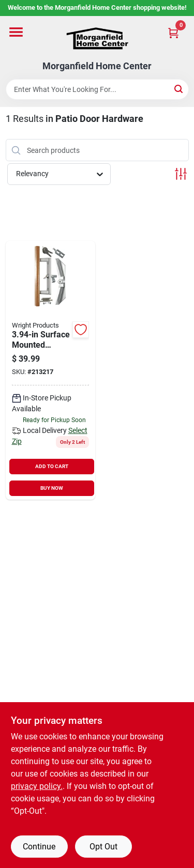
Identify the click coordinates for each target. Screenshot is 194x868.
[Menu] (16, 32)
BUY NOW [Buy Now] (52, 488)
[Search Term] (97, 89)
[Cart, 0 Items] (173, 33)
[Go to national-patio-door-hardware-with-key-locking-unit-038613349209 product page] (51, 370)
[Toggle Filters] (181, 174)
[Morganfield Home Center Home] (97, 38)
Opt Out (103, 847)
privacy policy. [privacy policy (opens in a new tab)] (37, 786)
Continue (39, 847)
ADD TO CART (52, 466)
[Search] (179, 89)
